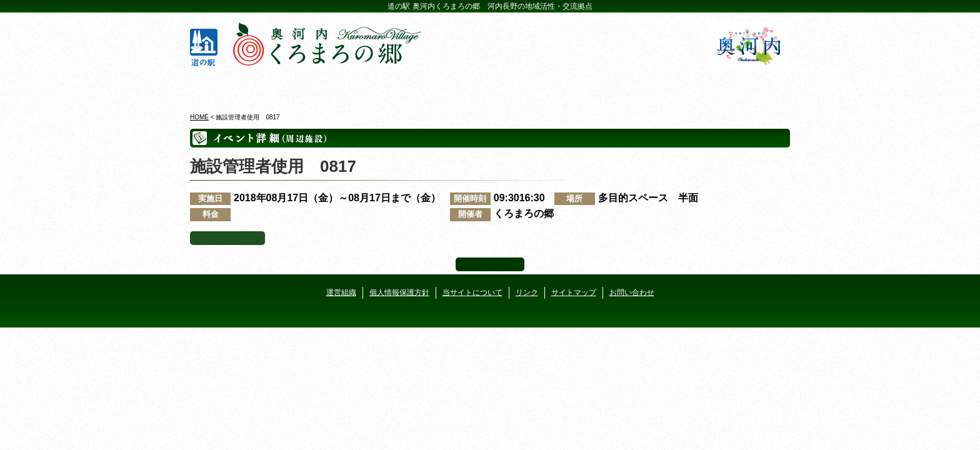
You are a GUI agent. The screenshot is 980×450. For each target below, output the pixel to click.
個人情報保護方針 (399, 292)
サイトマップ (574, 292)
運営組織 (341, 292)
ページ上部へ (490, 264)
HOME (199, 117)
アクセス (742, 87)
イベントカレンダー (440, 87)
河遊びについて (641, 87)
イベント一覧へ (227, 238)
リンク (527, 292)
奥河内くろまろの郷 (238, 87)
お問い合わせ (632, 292)
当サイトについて (472, 292)
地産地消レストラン (540, 87)
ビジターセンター (339, 87)
